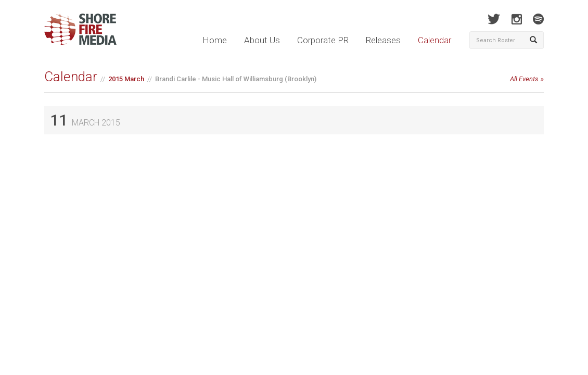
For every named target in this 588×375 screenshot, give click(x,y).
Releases (383, 40)
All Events (524, 79)
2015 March (126, 79)
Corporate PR (323, 40)
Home (215, 40)
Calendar (434, 40)
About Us (262, 40)
